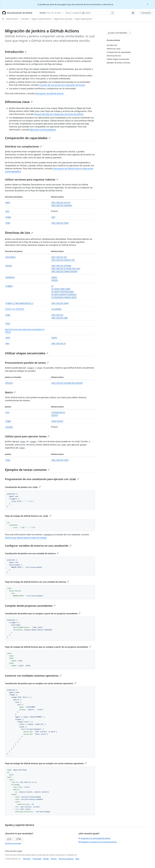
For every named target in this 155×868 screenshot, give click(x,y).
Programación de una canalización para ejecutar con (42, 479)
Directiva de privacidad (13, 843)
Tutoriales (25, 19)
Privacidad (37, 859)
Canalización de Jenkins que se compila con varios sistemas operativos (41, 683)
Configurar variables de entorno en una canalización (38, 546)
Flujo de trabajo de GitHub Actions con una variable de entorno (37, 582)
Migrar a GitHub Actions (41, 19)
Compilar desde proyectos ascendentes (30, 606)
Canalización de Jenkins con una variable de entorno (32, 553)
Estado (46, 859)
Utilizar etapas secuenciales (27, 353)
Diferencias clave (19, 102)
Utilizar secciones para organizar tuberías (32, 180)
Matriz (10, 392)
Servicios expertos (66, 859)
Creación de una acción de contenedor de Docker (62, 85)
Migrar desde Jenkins (84, 19)
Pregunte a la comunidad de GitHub (94, 838)
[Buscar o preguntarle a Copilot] (90, 13)
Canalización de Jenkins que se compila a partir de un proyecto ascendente (43, 614)
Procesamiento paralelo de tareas (27, 363)
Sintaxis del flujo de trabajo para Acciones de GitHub (59, 114)
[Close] (148, 4)
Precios (54, 859)
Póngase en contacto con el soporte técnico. (98, 842)
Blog (77, 859)
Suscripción (146, 13)
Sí (9, 839)
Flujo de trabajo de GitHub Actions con (28, 516)
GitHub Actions (12, 19)
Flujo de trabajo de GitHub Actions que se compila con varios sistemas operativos (46, 763)
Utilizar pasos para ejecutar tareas (27, 436)
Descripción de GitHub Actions (49, 93)
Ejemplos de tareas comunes (27, 470)
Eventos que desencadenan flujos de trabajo (26, 538)
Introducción (16, 52)
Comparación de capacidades (28, 138)
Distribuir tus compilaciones (24, 146)
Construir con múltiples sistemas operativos (33, 676)
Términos (27, 859)
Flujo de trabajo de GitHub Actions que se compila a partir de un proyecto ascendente (48, 647)
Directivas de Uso (19, 233)
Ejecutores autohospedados (43, 130)
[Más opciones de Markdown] (130, 33)
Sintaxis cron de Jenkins (15, 309)
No (19, 839)
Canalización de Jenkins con (23, 487)
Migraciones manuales (63, 19)
